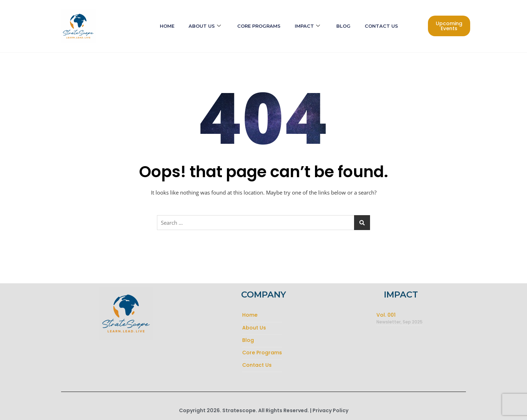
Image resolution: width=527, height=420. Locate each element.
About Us (205, 26)
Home (167, 26)
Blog (343, 26)
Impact (307, 26)
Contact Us (381, 26)
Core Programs (259, 26)
